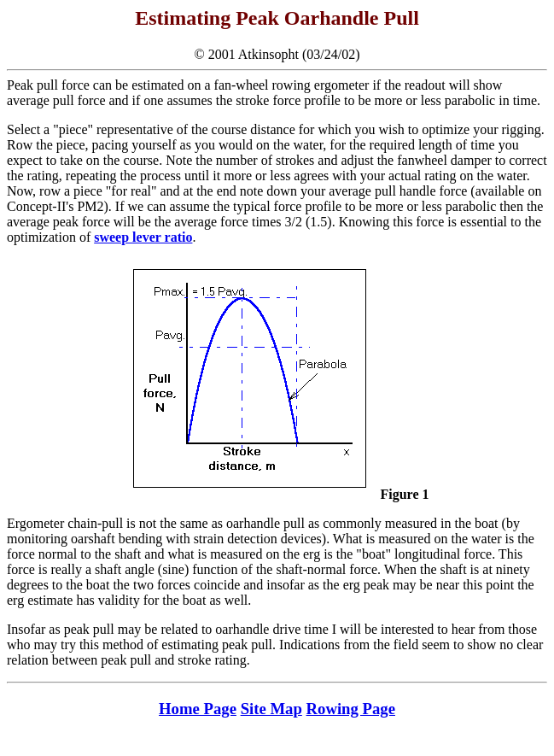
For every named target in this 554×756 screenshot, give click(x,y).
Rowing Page (351, 709)
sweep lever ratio (143, 237)
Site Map (271, 709)
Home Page (198, 709)
